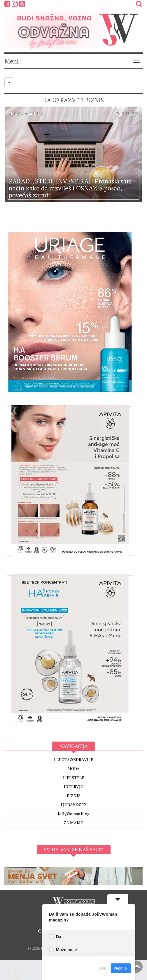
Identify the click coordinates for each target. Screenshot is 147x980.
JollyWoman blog (74, 814)
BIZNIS (74, 796)
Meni (12, 61)
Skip (103, 968)
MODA (73, 768)
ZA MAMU (73, 823)
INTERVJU (74, 787)
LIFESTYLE (74, 778)
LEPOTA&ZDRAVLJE (74, 759)
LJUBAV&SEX (74, 805)
